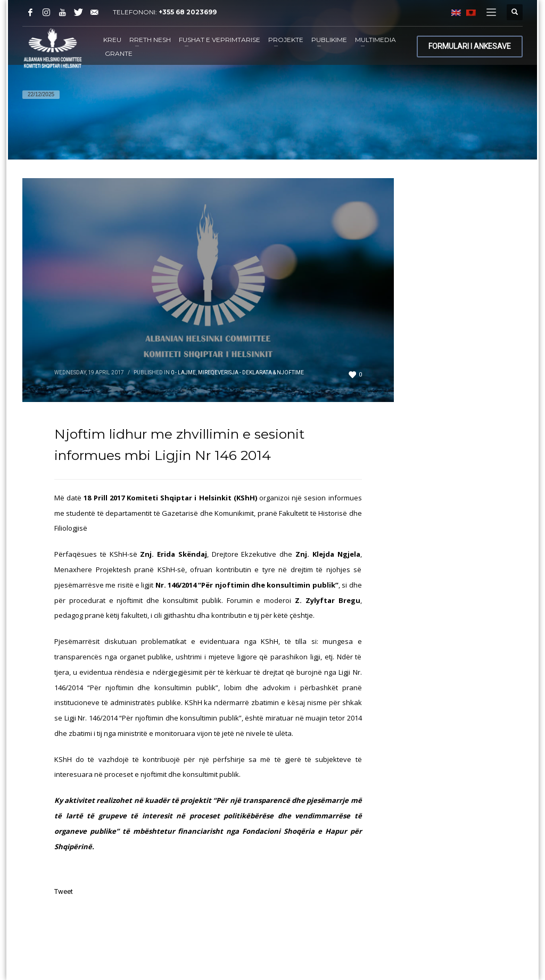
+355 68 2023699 (188, 12)
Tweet (64, 891)
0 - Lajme (183, 372)
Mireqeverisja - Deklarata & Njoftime (251, 372)
